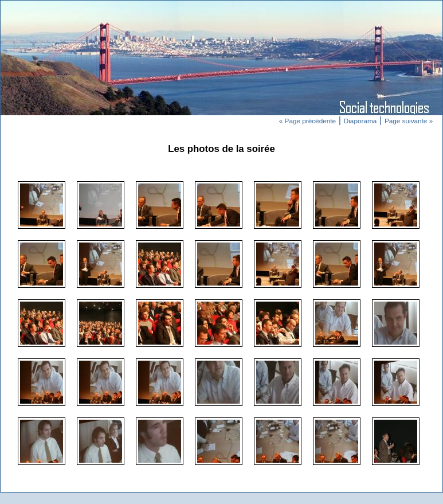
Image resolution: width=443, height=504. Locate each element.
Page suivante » (409, 121)
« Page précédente (307, 121)
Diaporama (360, 121)
